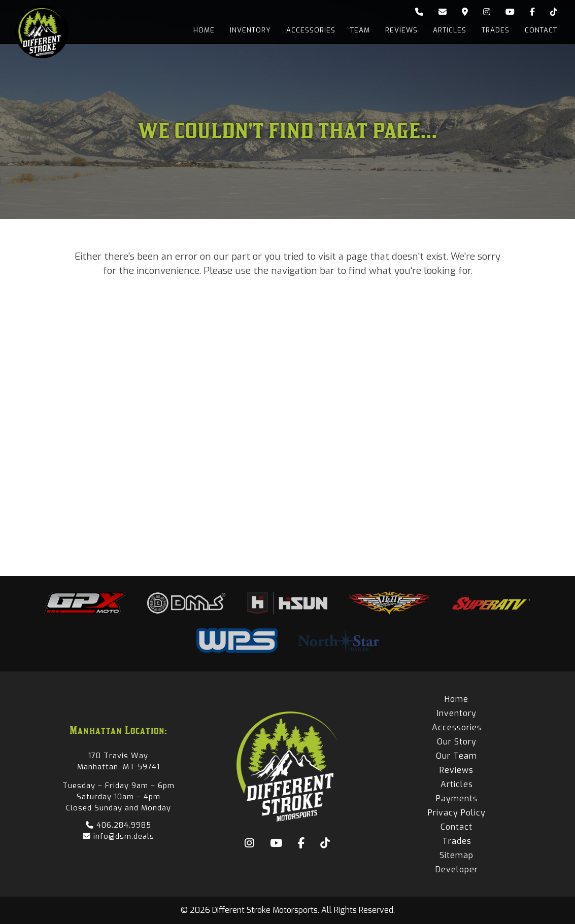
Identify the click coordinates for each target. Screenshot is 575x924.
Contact (541, 30)
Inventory (250, 30)
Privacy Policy (457, 813)
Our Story (457, 742)
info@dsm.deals (119, 836)
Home (204, 30)
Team (360, 30)
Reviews (401, 30)
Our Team (456, 756)
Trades (496, 30)
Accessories (310, 30)
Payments (457, 798)
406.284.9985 (119, 825)
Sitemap (456, 855)
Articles (450, 30)
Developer (457, 869)
